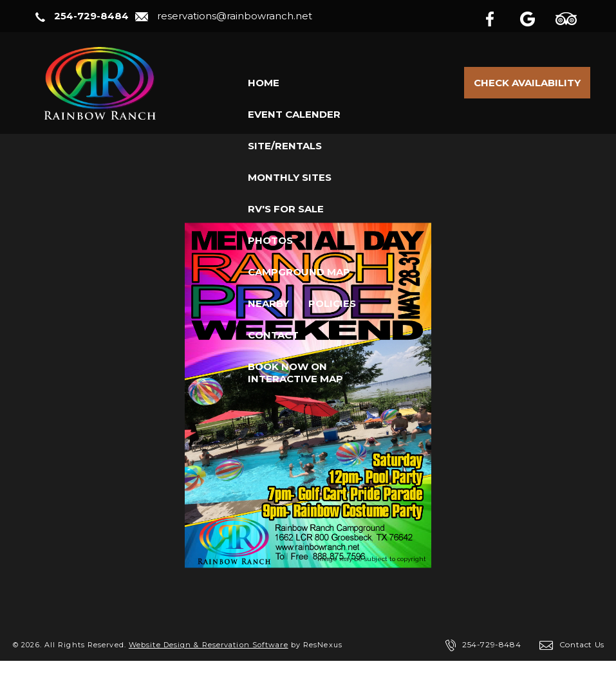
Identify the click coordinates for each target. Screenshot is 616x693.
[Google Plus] (536, 17)
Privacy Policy (67, 677)
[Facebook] (500, 17)
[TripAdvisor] (573, 17)
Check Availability (527, 83)
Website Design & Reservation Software (209, 645)
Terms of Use (146, 677)
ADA (204, 677)
